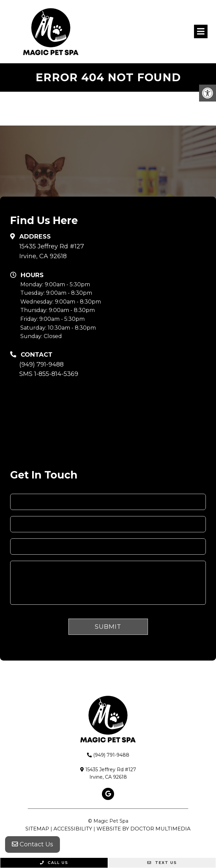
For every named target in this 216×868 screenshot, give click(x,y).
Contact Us (33, 844)
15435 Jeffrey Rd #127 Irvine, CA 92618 (52, 251)
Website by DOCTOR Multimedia (144, 829)
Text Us (162, 863)
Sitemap (37, 829)
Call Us (54, 863)
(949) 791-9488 (41, 364)
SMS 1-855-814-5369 (49, 374)
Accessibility (73, 829)
